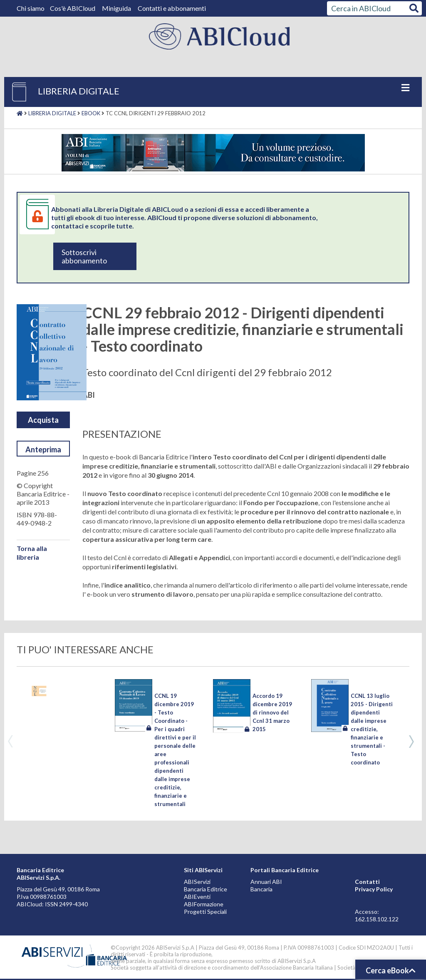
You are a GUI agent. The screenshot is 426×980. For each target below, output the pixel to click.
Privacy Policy (374, 889)
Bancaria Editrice (206, 889)
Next (411, 742)
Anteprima (43, 449)
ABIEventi (197, 897)
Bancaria (261, 889)
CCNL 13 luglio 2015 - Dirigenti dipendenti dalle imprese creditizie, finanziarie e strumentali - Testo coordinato (372, 729)
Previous (10, 742)
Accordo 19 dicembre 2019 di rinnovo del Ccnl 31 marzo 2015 (272, 712)
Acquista (43, 420)
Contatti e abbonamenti (172, 8)
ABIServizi (197, 882)
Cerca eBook (391, 970)
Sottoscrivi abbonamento (84, 256)
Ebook (91, 113)
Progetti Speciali (205, 912)
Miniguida (116, 8)
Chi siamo (31, 8)
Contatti (367, 882)
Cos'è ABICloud (73, 8)
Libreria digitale (52, 113)
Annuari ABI (266, 882)
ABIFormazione (204, 904)
